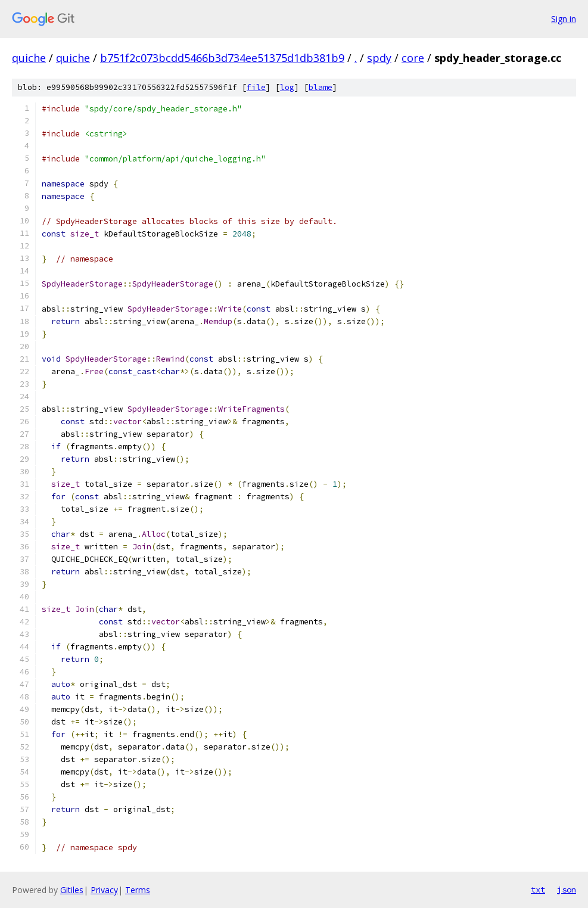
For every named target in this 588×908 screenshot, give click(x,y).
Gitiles (72, 890)
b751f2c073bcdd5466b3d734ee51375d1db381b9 (222, 58)
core (413, 58)
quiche (29, 58)
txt (538, 890)
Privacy (104, 890)
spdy (379, 58)
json (567, 890)
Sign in (564, 19)
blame (321, 87)
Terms (138, 890)
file (256, 87)
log (287, 87)
